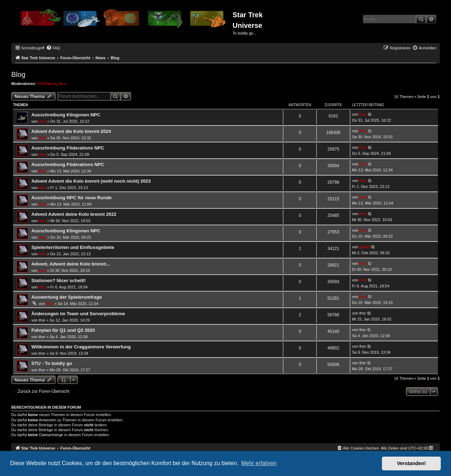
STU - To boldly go (52, 363)
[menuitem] (53, 48)
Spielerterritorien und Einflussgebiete (73, 247)
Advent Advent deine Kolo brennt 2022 (74, 214)
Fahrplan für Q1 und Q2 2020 (63, 330)
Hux (62, 84)
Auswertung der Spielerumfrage (67, 297)
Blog (18, 74)
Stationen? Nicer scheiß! (59, 280)
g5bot (365, 247)
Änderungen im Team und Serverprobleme (78, 314)
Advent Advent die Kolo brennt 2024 (71, 131)
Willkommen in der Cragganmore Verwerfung (81, 347)
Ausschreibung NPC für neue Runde (72, 198)
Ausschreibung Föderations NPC (68, 148)
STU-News (47, 84)
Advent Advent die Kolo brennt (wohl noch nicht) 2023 (91, 181)
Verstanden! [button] (412, 463)
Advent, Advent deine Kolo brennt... (71, 264)
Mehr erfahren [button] (259, 463)
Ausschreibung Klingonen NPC (66, 115)
